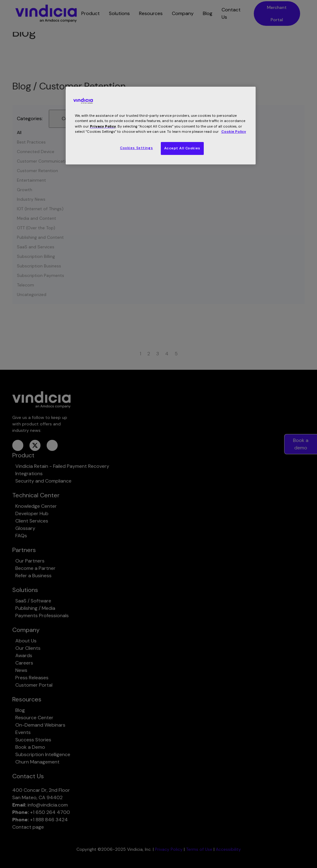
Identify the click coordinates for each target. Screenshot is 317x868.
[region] (161, 125)
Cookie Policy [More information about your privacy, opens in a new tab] (234, 132)
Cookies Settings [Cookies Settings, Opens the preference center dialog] (136, 148)
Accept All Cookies (182, 148)
